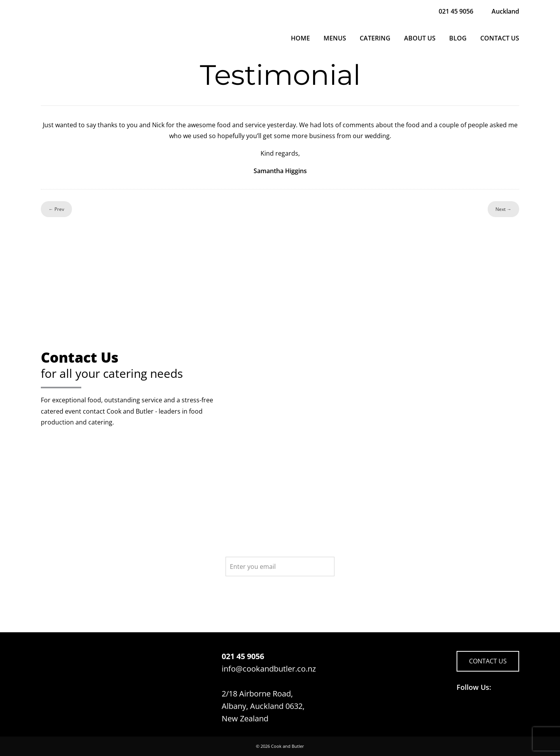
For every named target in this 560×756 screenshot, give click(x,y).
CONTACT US (488, 661)
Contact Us (500, 38)
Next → (503, 209)
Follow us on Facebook (463, 711)
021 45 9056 (456, 11)
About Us (420, 38)
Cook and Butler (288, 746)
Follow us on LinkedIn (478, 711)
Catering (375, 38)
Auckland (505, 11)
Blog (458, 38)
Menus (335, 38)
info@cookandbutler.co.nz (269, 669)
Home (300, 38)
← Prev (56, 209)
